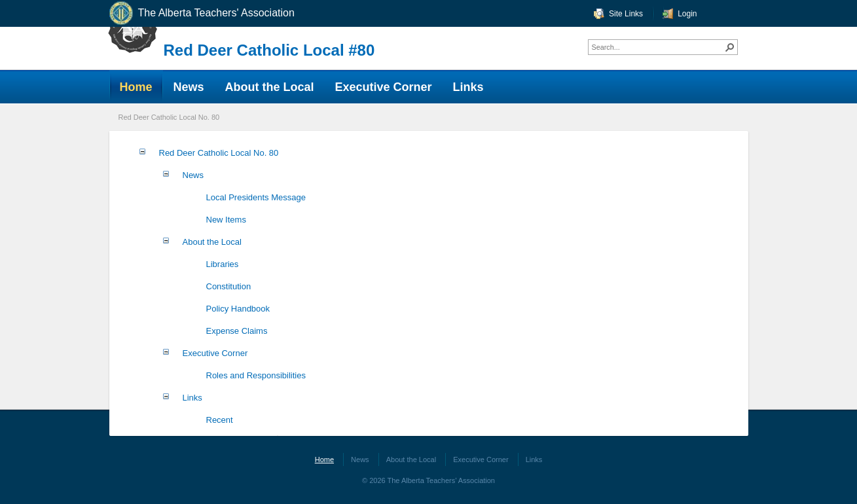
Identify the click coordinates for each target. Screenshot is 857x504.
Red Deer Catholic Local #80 (269, 50)
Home (324, 459)
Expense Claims (237, 331)
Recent (220, 420)
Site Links (626, 14)
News (193, 175)
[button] (730, 47)
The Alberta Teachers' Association (201, 13)
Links (192, 398)
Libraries (223, 264)
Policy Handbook (238, 309)
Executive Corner (215, 353)
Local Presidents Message (256, 197)
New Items (226, 220)
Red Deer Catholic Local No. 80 (169, 117)
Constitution (229, 286)
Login (687, 14)
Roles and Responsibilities (256, 375)
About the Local (212, 242)
